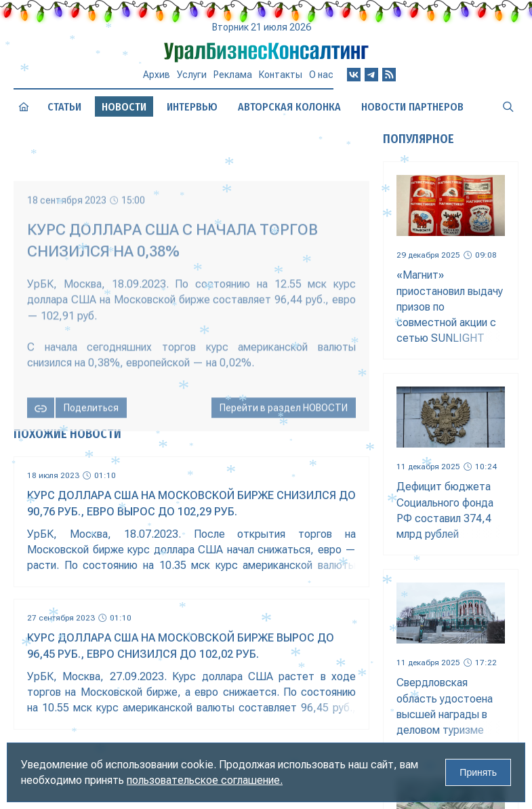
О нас (321, 75)
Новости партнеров (412, 107)
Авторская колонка (289, 107)
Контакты (281, 75)
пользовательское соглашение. (205, 780)
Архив (157, 75)
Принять (478, 772)
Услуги (192, 75)
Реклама (233, 75)
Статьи (64, 107)
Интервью (192, 107)
